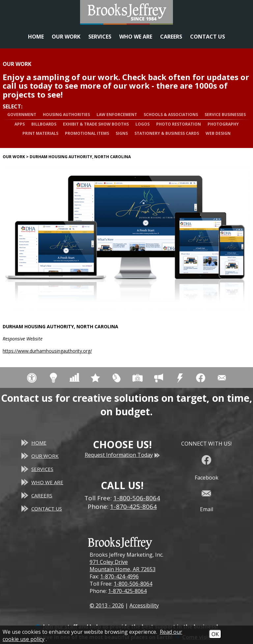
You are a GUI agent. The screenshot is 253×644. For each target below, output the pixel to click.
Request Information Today (122, 455)
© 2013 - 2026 (107, 605)
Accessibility (144, 605)
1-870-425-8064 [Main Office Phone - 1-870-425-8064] (133, 507)
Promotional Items (87, 133)
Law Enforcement (117, 115)
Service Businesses (225, 115)
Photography (223, 124)
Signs (122, 133)
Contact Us (208, 37)
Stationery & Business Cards (167, 133)
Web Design (218, 133)
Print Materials (40, 133)
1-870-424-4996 (119, 576)
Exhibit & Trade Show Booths (96, 124)
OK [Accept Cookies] (215, 634)
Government (22, 115)
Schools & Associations (171, 115)
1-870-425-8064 (127, 591)
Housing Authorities (66, 115)
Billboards (44, 124)
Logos (142, 124)
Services (100, 37)
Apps (20, 124)
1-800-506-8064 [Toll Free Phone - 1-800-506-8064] (137, 498)
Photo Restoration (179, 124)
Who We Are (136, 37)
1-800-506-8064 (133, 584)
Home (36, 37)
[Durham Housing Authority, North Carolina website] (126, 238)
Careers (171, 37)
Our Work (66, 37)
